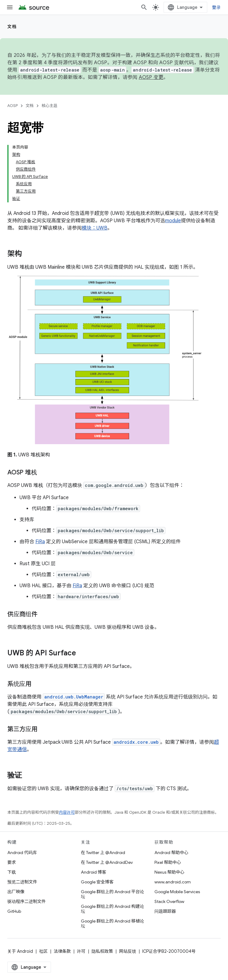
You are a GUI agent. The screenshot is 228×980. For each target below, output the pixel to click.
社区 (43, 951)
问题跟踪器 (165, 911)
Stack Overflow (169, 901)
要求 (12, 862)
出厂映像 (16, 892)
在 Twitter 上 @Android (103, 853)
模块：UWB (95, 228)
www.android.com (173, 882)
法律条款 (62, 951)
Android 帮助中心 (171, 853)
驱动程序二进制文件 (27, 901)
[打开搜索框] (144, 7)
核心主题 (49, 106)
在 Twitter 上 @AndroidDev (107, 862)
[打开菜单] (10, 7)
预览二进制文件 (22, 882)
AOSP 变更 (151, 77)
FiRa (40, 542)
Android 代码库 (22, 853)
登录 (217, 7)
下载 (12, 872)
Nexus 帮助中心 (169, 872)
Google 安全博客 (97, 882)
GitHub (14, 911)
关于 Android (20, 951)
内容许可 (67, 812)
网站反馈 (128, 951)
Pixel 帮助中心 (168, 862)
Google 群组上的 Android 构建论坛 (112, 909)
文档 (12, 27)
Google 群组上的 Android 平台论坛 (112, 894)
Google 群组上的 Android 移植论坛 (112, 923)
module (173, 221)
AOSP (13, 106)
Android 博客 (94, 872)
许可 (81, 951)
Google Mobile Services (177, 892)
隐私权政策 (102, 951)
